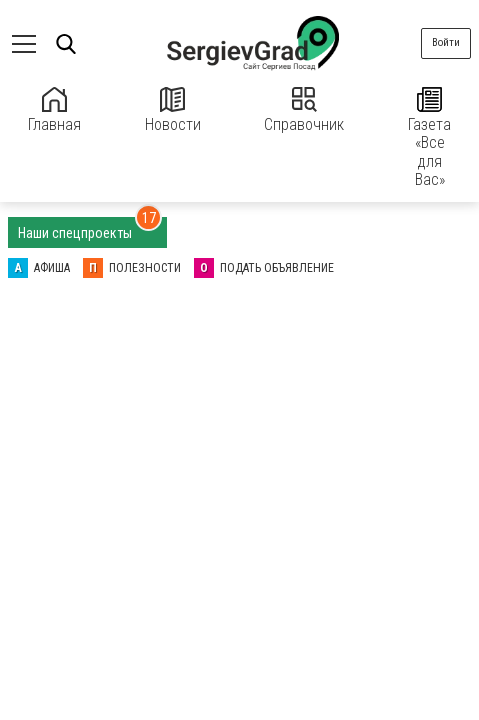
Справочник (304, 110)
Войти (446, 42)
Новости (173, 110)
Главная (54, 110)
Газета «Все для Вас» (429, 138)
